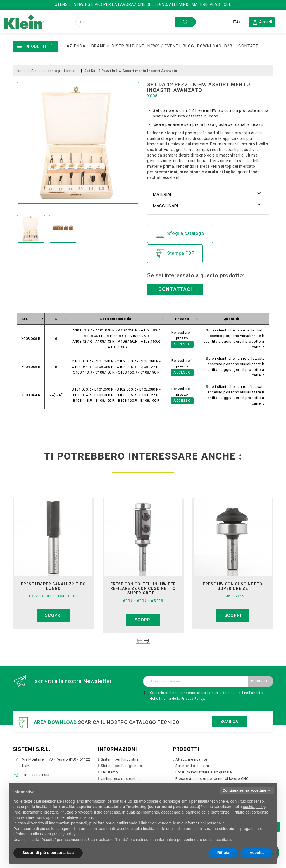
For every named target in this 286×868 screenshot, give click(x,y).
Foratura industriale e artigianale (203, 772)
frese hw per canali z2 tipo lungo (53, 586)
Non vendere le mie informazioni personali (186, 823)
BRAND (99, 46)
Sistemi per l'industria (120, 759)
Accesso (182, 344)
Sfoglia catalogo (180, 234)
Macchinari (165, 206)
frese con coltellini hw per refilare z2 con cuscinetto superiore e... (143, 588)
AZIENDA (76, 46)
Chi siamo (109, 772)
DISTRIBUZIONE (128, 46)
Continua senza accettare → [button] (247, 790)
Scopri (53, 615)
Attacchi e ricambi (191, 759)
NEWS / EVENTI (164, 46)
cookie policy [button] (254, 807)
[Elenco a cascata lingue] (237, 22)
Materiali (163, 194)
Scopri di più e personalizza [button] (48, 853)
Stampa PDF (175, 254)
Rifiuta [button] (223, 853)
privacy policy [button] (64, 834)
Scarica (229, 722)
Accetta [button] (257, 853)
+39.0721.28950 (36, 775)
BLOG (188, 46)
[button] (262, 22)
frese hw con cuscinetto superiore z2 (233, 586)
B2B (228, 46)
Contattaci (175, 289)
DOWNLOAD (209, 46)
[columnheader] (31, 319)
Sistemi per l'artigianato (122, 766)
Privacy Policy (193, 699)
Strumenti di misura (192, 766)
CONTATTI (249, 46)
